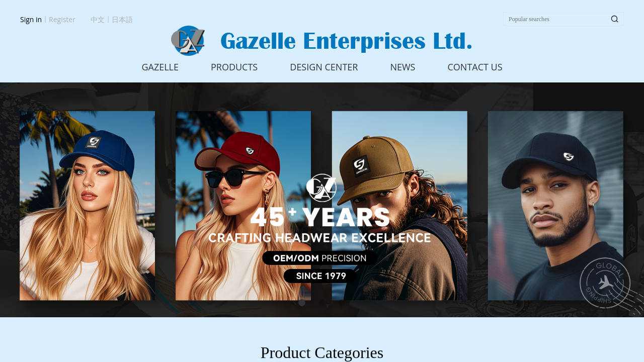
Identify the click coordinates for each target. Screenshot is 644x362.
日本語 (122, 19)
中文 (98, 19)
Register (62, 19)
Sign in (31, 19)
